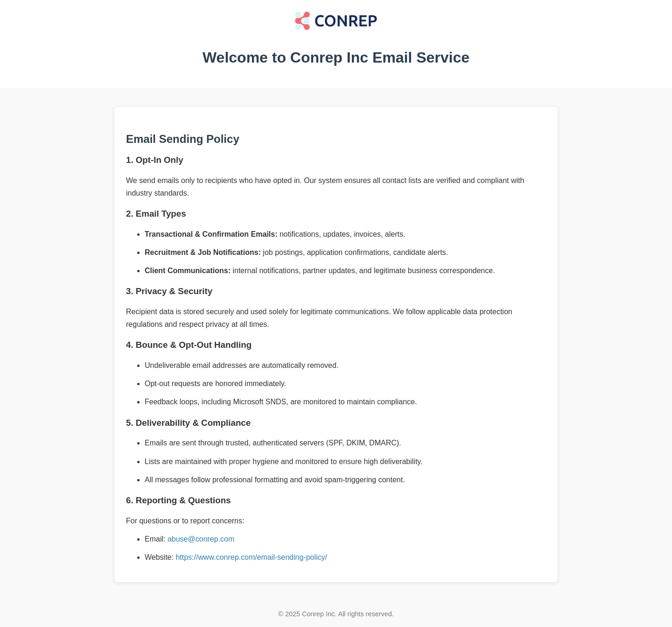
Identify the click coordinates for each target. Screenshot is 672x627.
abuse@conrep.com (201, 539)
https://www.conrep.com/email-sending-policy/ (251, 557)
